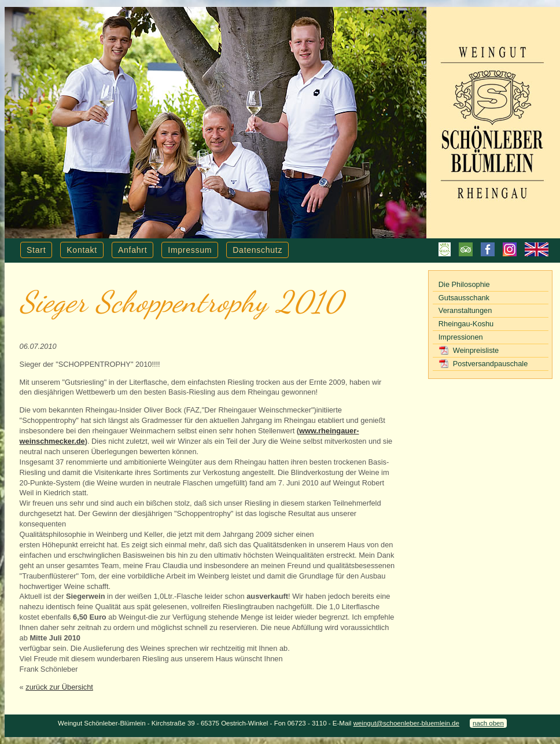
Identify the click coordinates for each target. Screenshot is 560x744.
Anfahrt (132, 250)
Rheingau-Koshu (466, 324)
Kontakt (82, 250)
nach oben (488, 723)
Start (36, 250)
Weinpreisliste (476, 350)
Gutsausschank (464, 298)
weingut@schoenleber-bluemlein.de (406, 723)
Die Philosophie (464, 284)
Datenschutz (257, 250)
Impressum (190, 250)
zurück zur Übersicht (59, 687)
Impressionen (461, 337)
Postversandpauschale (490, 364)
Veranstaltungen (465, 310)
